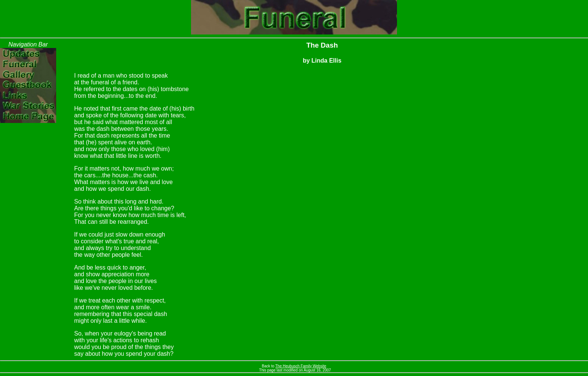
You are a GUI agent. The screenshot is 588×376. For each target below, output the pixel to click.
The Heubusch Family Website (301, 366)
